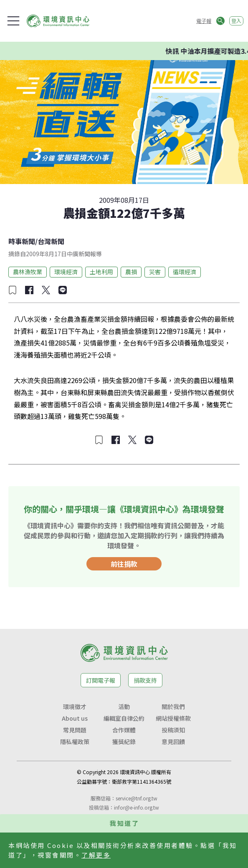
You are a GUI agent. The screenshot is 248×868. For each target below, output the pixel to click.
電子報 (204, 21)
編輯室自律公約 (124, 718)
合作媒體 (124, 730)
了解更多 (96, 855)
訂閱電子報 (101, 680)
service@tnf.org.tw (137, 798)
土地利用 (101, 272)
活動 (124, 707)
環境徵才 (75, 707)
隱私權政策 (75, 742)
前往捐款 (124, 564)
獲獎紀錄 (124, 742)
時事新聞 (22, 241)
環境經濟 (66, 272)
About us (75, 718)
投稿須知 (173, 730)
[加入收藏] (13, 290)
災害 (155, 272)
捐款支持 (145, 680)
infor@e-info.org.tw (137, 807)
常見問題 (75, 730)
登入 (236, 21)
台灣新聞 (51, 241)
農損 (131, 272)
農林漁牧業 (28, 272)
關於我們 (173, 707)
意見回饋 (173, 742)
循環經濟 (185, 272)
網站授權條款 (173, 718)
